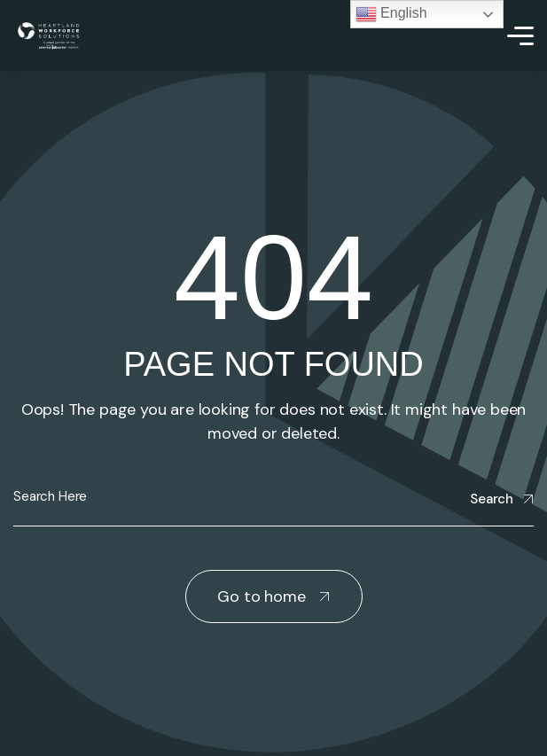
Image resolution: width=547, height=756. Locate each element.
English (391, 14)
